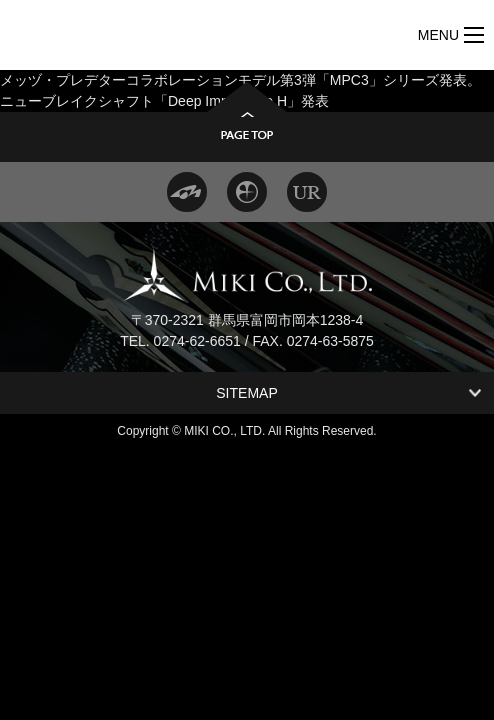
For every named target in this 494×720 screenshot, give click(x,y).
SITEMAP (246, 393)
